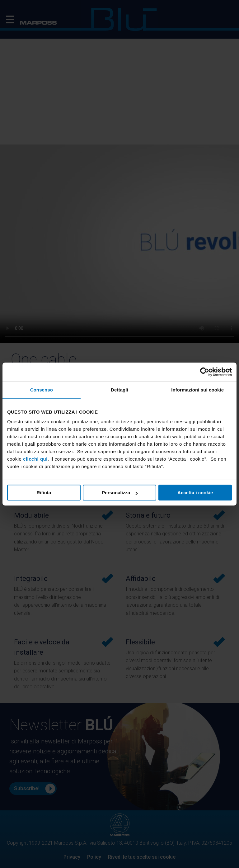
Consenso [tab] (42, 390)
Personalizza (120, 493)
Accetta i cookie (195, 493)
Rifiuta (44, 493)
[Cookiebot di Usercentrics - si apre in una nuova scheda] (205, 372)
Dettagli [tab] (119, 390)
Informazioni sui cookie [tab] (197, 390)
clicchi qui (35, 459)
